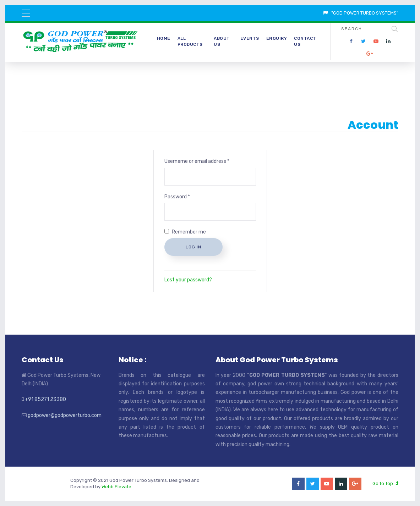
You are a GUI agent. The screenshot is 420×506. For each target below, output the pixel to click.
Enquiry (277, 38)
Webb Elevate (116, 487)
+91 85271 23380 (45, 399)
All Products (190, 41)
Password (177, 197)
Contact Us (305, 41)
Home (164, 38)
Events (250, 38)
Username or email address (197, 161)
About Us (222, 41)
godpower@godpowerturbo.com (65, 415)
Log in (193, 247)
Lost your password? (188, 280)
